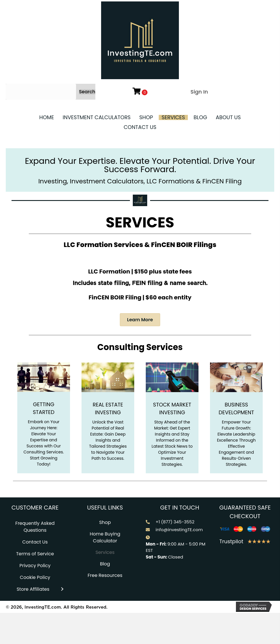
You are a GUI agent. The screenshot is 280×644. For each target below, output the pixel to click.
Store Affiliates (33, 589)
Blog (105, 564)
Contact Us (35, 542)
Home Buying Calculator (105, 537)
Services (105, 552)
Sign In (199, 92)
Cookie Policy (35, 577)
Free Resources (105, 575)
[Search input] (41, 92)
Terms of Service (35, 554)
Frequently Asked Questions (35, 527)
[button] (87, 92)
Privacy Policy (35, 566)
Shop (105, 522)
